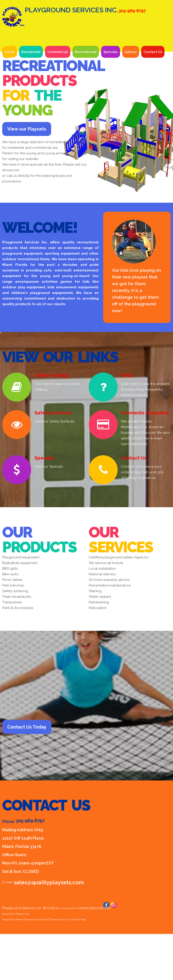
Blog (119, 965)
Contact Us (153, 85)
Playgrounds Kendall (52, 965)
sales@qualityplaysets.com (44, 928)
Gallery (131, 85)
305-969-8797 (30, 867)
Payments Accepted (141, 452)
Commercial (58, 85)
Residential (31, 85)
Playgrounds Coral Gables (92, 965)
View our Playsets (40, 166)
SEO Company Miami (72, 954)
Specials (111, 85)
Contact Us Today (40, 770)
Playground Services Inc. (84, 34)
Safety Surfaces (51, 452)
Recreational (86, 85)
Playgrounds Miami (17, 965)
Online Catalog (50, 415)
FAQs (126, 415)
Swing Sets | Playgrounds (22, 960)
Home (10, 85)
